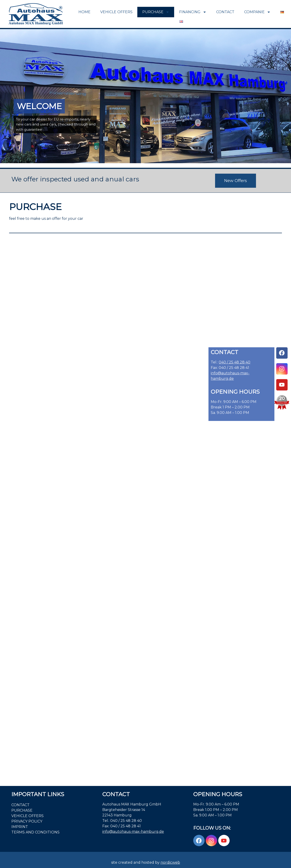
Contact (225, 12)
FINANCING (193, 12)
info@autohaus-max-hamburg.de (133, 832)
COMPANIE (257, 12)
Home (84, 12)
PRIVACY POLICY (27, 821)
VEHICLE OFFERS (116, 12)
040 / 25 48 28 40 (235, 362)
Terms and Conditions (35, 832)
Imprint (20, 827)
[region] (145, 96)
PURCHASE (156, 12)
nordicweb (170, 862)
